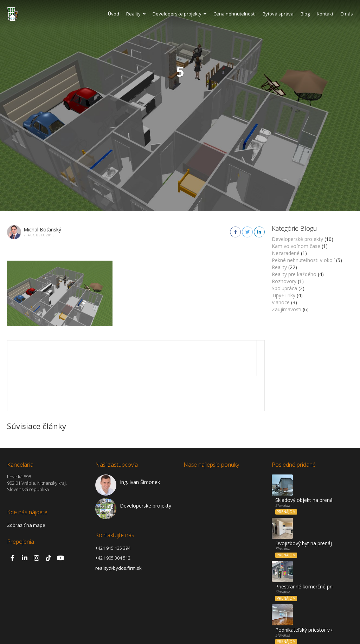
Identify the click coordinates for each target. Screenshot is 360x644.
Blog (305, 14)
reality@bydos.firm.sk (118, 533)
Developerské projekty (297, 239)
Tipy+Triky (284, 295)
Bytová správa (278, 14)
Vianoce (281, 302)
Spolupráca (284, 288)
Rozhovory (284, 281)
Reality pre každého (294, 274)
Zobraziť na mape (26, 490)
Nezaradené (286, 253)
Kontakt (325, 14)
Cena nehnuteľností (234, 14)
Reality (136, 14)
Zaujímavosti (287, 309)
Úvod (114, 14)
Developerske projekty (179, 14)
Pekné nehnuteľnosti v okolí (303, 260)
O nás (347, 14)
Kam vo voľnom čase (296, 246)
